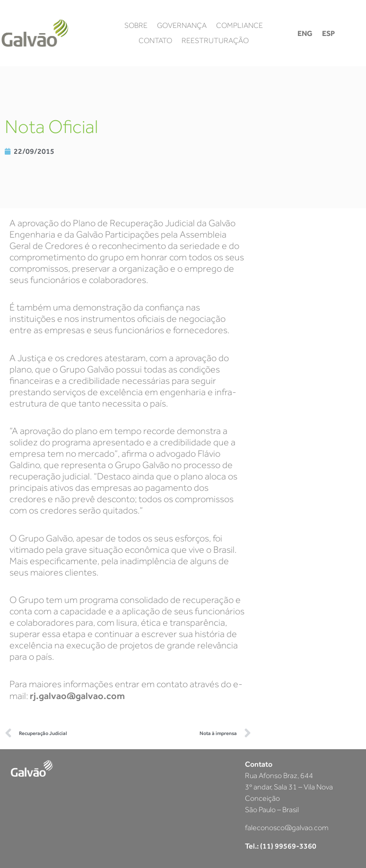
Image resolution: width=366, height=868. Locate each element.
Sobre (136, 26)
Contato (155, 41)
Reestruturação (215, 41)
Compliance (240, 26)
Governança (182, 26)
